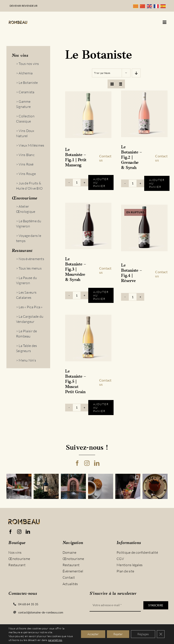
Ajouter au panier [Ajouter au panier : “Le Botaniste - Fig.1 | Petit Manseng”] (101, 182)
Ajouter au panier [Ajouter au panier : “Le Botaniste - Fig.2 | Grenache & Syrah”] (157, 183)
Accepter (93, 634)
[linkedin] (97, 463)
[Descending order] (136, 73)
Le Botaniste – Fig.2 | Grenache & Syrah (132, 158)
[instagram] (87, 463)
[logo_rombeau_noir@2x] (18, 23)
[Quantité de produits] (77, 182)
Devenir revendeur (24, 6)
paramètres (55, 640)
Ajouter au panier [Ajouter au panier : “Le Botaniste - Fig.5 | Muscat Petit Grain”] (101, 408)
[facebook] (77, 463)
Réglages (143, 634)
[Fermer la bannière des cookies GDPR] (161, 634)
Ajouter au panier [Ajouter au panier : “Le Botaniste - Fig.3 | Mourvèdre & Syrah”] (101, 295)
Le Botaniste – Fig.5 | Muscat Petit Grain (76, 382)
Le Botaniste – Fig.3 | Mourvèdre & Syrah (76, 270)
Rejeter (118, 634)
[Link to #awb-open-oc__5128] (165, 22)
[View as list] (121, 84)
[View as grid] (112, 84)
